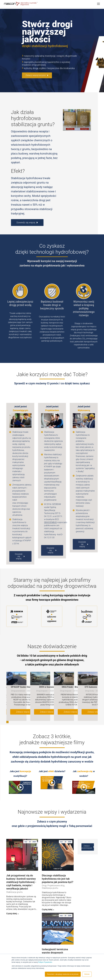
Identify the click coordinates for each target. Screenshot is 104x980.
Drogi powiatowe (18, 682)
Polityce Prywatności (45, 962)
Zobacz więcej (24, 703)
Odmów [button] (87, 974)
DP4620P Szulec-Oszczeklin (24, 678)
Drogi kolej (90, 682)
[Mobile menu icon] (98, 4)
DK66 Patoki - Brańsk (71, 678)
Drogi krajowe (42, 682)
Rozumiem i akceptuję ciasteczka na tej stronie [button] (63, 974)
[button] (7, 713)
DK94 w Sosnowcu (48, 678)
